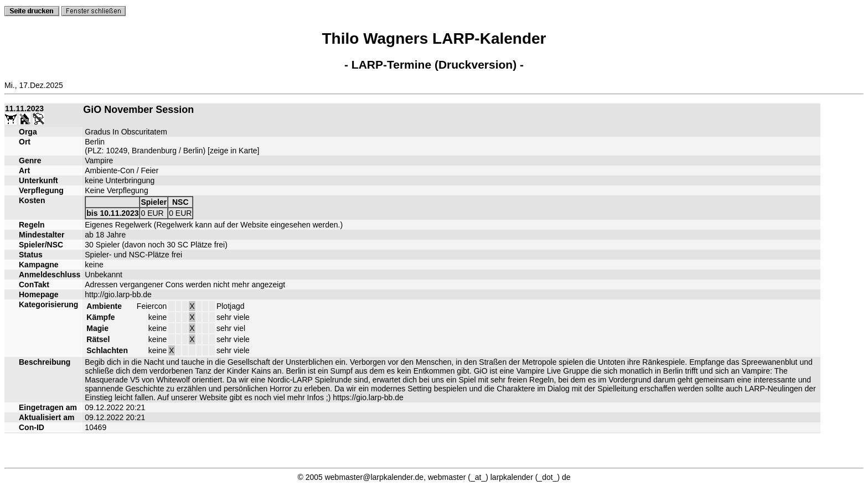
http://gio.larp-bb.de (118, 294)
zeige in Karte (234, 151)
